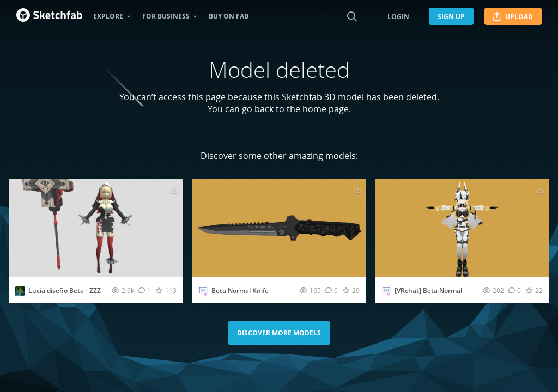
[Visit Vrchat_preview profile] (203, 291)
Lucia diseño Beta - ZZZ (65, 290)
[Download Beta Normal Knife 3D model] (357, 189)
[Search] (352, 16)
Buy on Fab (229, 16)
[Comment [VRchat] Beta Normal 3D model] (515, 290)
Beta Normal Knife (240, 290)
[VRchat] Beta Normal (428, 290)
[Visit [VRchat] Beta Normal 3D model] (462, 228)
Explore (108, 16)
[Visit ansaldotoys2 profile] (20, 291)
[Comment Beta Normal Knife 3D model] (332, 290)
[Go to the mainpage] (49, 16)
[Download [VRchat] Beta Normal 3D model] (541, 189)
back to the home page (302, 109)
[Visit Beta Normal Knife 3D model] (279, 228)
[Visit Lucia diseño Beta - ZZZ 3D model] (96, 228)
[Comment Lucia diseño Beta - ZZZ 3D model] (145, 290)
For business (166, 16)
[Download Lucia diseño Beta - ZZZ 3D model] (174, 189)
